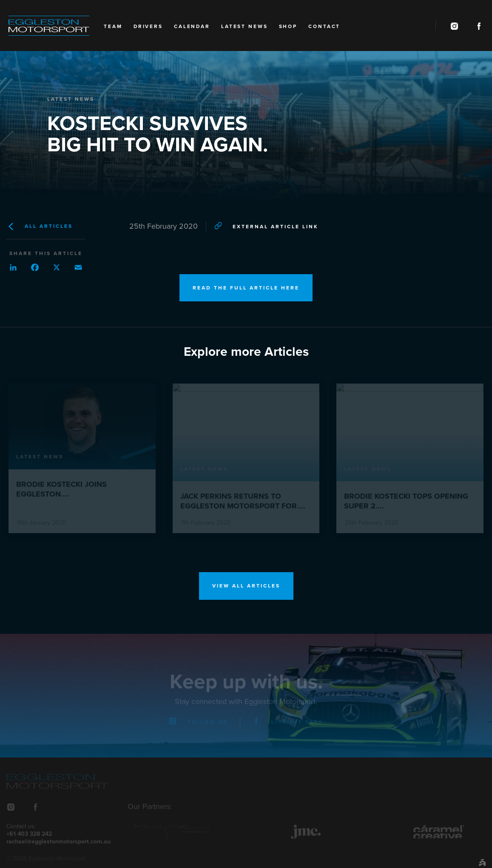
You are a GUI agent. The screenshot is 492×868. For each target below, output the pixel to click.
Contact (324, 26)
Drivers (148, 26)
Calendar (192, 26)
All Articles (40, 227)
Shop (288, 26)
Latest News (245, 26)
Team (113, 26)
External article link (266, 226)
